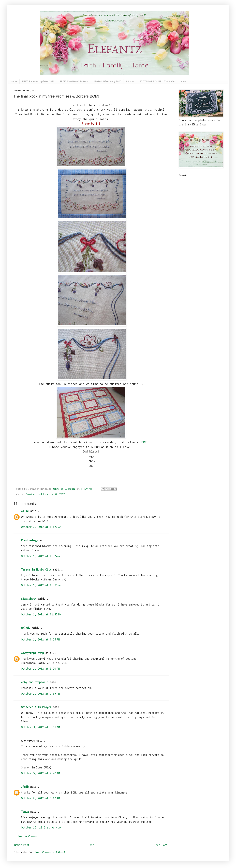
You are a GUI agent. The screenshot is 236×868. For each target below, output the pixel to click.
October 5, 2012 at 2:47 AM (40, 773)
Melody (26, 628)
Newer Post (22, 845)
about (183, 81)
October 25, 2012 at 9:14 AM (41, 827)
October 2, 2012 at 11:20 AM (41, 527)
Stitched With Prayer (36, 707)
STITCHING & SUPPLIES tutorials (158, 81)
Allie (25, 511)
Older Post (160, 845)
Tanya (25, 812)
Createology (29, 540)
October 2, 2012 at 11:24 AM (41, 556)
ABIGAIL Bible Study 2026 (107, 81)
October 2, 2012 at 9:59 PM (40, 694)
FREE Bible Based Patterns (74, 81)
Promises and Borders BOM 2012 (45, 494)
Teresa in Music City (36, 570)
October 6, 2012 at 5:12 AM (40, 798)
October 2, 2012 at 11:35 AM (41, 585)
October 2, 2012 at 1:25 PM (40, 639)
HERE (143, 442)
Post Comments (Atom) (50, 852)
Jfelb (25, 787)
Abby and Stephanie (35, 682)
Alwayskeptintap (32, 653)
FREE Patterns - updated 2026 (38, 81)
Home (14, 81)
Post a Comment (28, 836)
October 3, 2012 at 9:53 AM (40, 727)
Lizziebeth (29, 599)
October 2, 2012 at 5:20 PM (40, 669)
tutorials (130, 81)
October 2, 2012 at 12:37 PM (41, 614)
